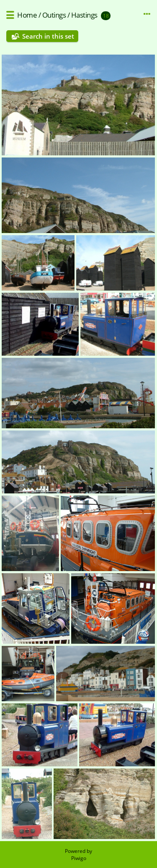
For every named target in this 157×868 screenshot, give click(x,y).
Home (27, 15)
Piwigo (79, 858)
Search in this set (48, 36)
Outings (54, 15)
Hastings (84, 15)
